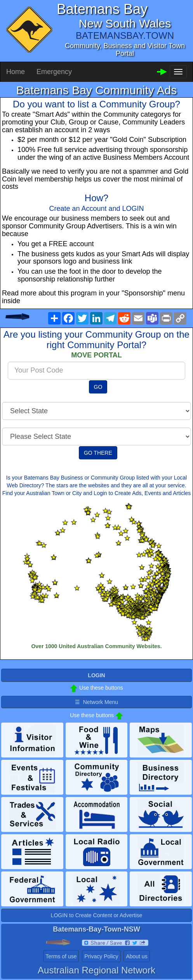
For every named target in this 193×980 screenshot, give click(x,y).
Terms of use (61, 956)
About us (136, 956)
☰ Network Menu (96, 702)
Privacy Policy (101, 956)
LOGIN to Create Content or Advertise (97, 915)
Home (16, 72)
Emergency (54, 72)
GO (98, 387)
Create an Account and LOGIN (96, 209)
